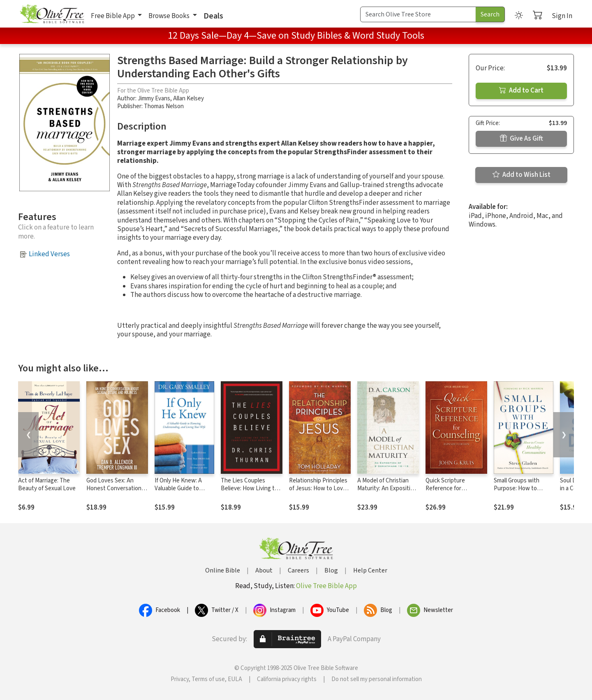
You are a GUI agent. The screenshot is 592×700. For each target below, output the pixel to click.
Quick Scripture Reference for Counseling (445, 488)
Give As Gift (521, 139)
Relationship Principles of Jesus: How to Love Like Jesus (318, 488)
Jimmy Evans (154, 99)
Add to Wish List (521, 175)
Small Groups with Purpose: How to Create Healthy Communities (517, 492)
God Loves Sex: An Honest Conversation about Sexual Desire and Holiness (114, 492)
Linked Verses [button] (49, 254)
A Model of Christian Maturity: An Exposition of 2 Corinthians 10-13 (387, 488)
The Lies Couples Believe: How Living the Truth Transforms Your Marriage (251, 492)
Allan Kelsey (188, 99)
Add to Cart (521, 90)
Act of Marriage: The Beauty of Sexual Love (47, 484)
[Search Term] (418, 14)
